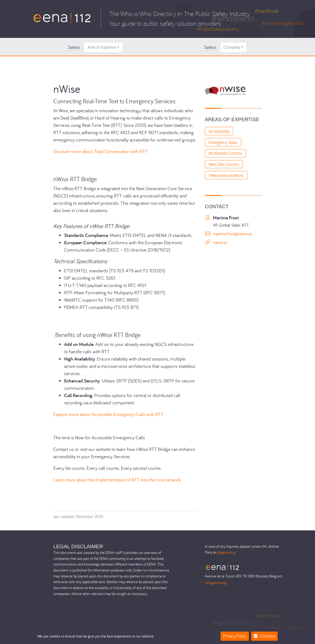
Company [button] (232, 47)
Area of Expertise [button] (102, 47)
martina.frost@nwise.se (232, 234)
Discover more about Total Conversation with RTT (101, 151)
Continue (264, 636)
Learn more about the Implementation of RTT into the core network (117, 480)
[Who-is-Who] (62, 18)
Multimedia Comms (225, 153)
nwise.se (220, 242)
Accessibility (219, 131)
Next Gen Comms (224, 164)
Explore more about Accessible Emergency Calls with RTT (108, 414)
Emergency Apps (223, 142)
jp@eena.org (226, 552)
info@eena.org (216, 582)
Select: (74, 47)
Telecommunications (226, 175)
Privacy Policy (235, 636)
